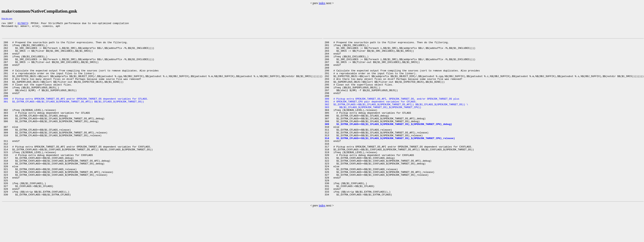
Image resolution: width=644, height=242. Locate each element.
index (322, 3)
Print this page (7, 19)
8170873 (23, 24)
